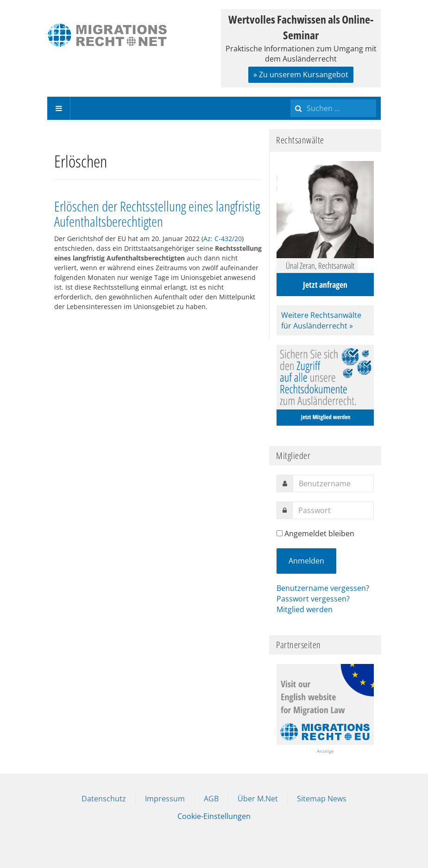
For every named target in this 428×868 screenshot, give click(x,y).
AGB (211, 799)
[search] (333, 108)
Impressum (165, 799)
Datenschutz (104, 799)
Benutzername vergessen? (323, 588)
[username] (333, 484)
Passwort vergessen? (313, 599)
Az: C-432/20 (223, 239)
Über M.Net (258, 799)
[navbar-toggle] (59, 108)
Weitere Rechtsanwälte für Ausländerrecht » (321, 320)
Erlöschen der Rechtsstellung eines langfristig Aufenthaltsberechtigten (157, 214)
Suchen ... (291, 97)
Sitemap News (322, 799)
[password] (333, 510)
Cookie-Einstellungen (214, 816)
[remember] (280, 533)
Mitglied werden (305, 609)
